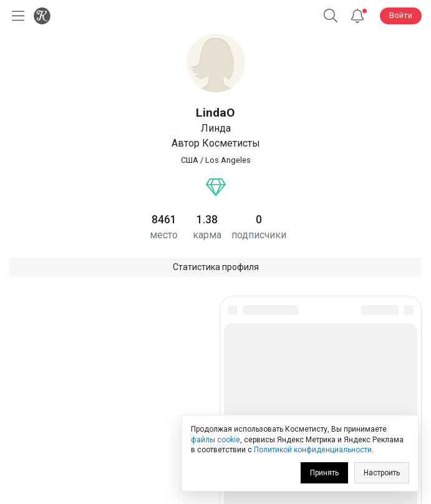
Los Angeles (228, 160)
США (190, 160)
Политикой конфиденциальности (313, 450)
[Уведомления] (357, 16)
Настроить (382, 473)
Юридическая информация (215, 406)
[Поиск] (331, 16)
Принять (324, 473)
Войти (401, 15)
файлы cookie (215, 440)
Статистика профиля (216, 267)
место (164, 235)
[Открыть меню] (16, 16)
